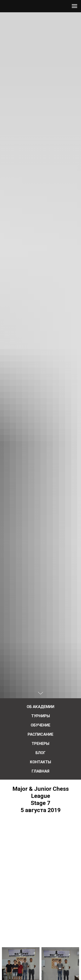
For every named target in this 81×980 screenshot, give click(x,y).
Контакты (40, 762)
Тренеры (40, 744)
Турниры (41, 716)
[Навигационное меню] (74, 6)
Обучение (40, 725)
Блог (40, 753)
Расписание (40, 734)
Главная (40, 771)
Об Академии (40, 707)
